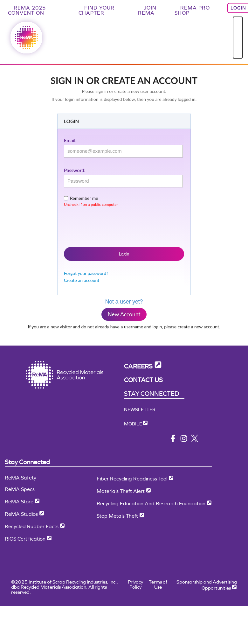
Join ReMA (147, 10)
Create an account (82, 280)
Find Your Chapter (96, 10)
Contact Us (143, 380)
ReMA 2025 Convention (27, 10)
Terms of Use (158, 584)
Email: (70, 140)
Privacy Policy (135, 584)
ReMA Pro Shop (192, 10)
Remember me (84, 198)
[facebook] (173, 441)
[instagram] (184, 441)
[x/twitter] (195, 441)
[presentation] (112, 226)
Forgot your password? (86, 273)
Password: (75, 170)
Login (124, 254)
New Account (124, 314)
